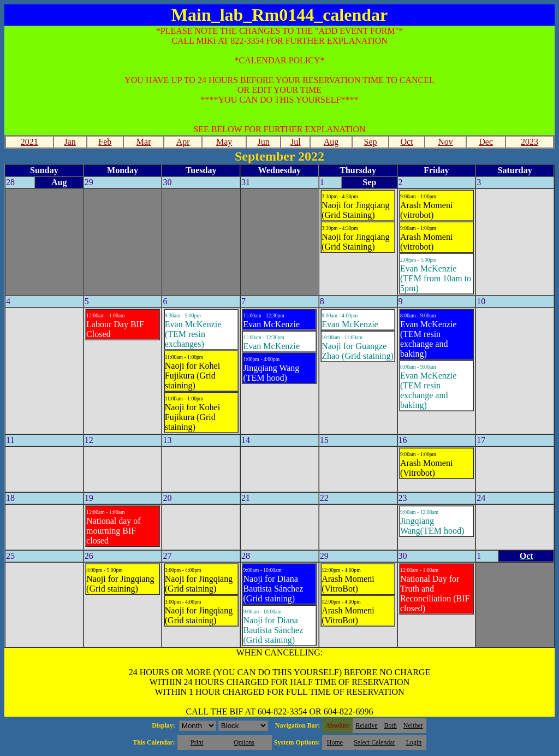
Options (244, 742)
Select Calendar (374, 742)
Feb (105, 142)
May (224, 142)
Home (335, 742)
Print (197, 742)
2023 (530, 142)
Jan (70, 142)
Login (414, 742)
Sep (371, 142)
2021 (29, 142)
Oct (406, 142)
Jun (264, 142)
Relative (367, 725)
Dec (486, 142)
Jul (296, 142)
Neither (413, 725)
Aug (331, 142)
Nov (445, 142)
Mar (144, 142)
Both (391, 725)
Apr (183, 142)
